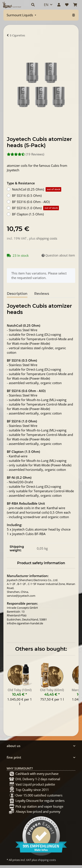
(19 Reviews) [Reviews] (25, 154)
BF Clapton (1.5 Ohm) (28, 214)
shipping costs (47, 238)
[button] (33, 5)
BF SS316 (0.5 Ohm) (27, 195)
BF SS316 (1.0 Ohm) (35, 208)
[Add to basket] (10, 48)
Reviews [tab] (42, 294)
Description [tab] (17, 294)
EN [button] (46, 5)
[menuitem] (22, 15)
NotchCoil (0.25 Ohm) (37, 189)
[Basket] (75, 5)
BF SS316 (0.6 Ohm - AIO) (31, 202)
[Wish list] (67, 5)
